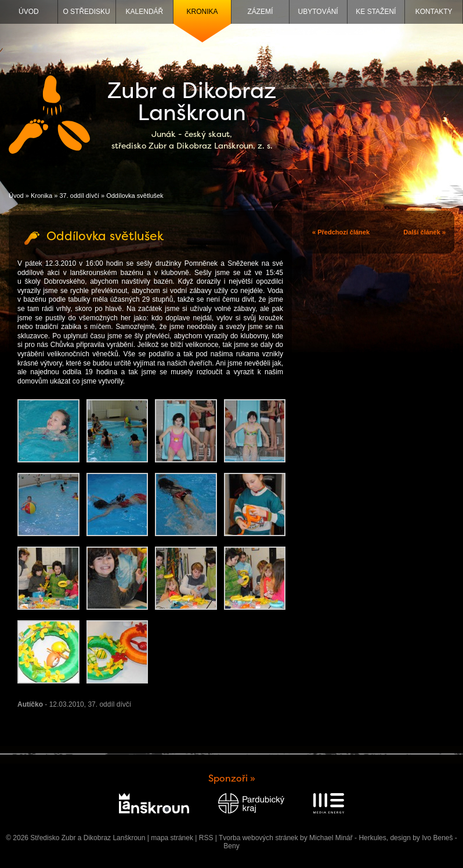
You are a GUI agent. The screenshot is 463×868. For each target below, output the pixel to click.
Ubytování (318, 12)
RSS (206, 838)
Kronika (202, 12)
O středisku (86, 12)
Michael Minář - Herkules (348, 838)
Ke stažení (376, 12)
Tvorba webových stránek (258, 838)
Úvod (29, 12)
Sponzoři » (232, 778)
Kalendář (145, 12)
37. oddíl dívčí (79, 196)
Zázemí (260, 12)
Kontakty (434, 12)
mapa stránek (172, 838)
